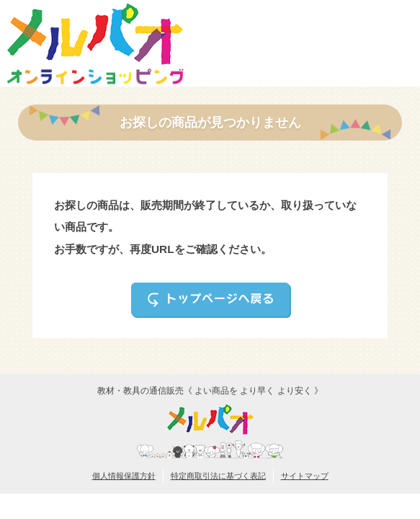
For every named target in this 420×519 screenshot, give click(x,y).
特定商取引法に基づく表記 (218, 476)
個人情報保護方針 (124, 476)
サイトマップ (305, 476)
